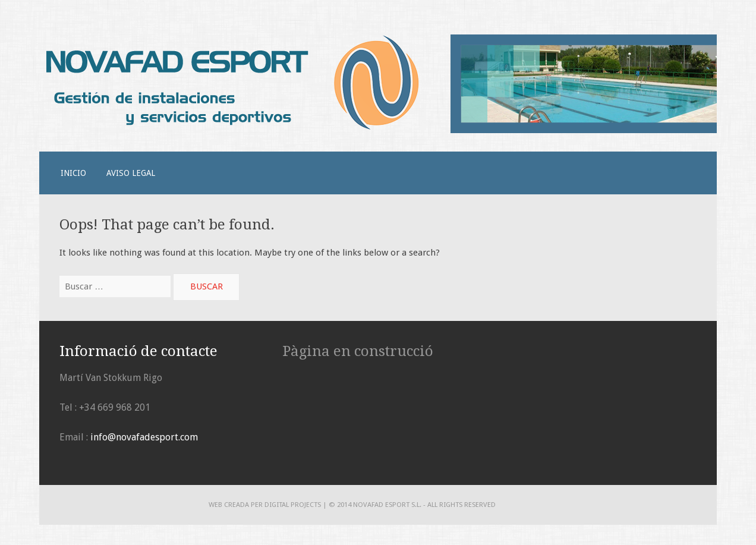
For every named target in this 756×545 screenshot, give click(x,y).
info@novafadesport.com (144, 437)
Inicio (73, 173)
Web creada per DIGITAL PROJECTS (265, 505)
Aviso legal (131, 173)
